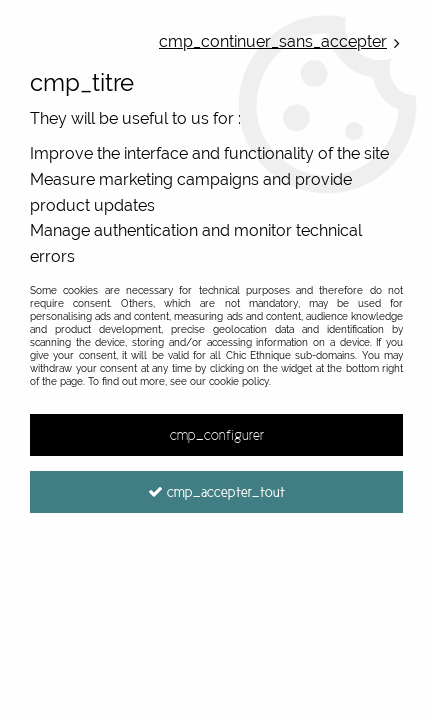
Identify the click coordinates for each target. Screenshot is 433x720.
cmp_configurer (217, 435)
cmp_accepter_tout (216, 492)
